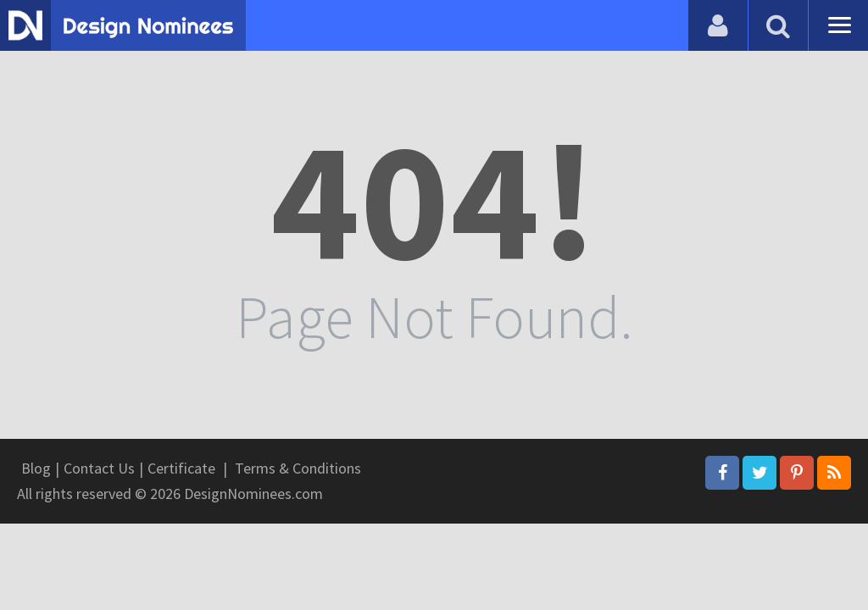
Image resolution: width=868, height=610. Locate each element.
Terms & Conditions (298, 468)
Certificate (181, 468)
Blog (36, 468)
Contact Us (99, 468)
